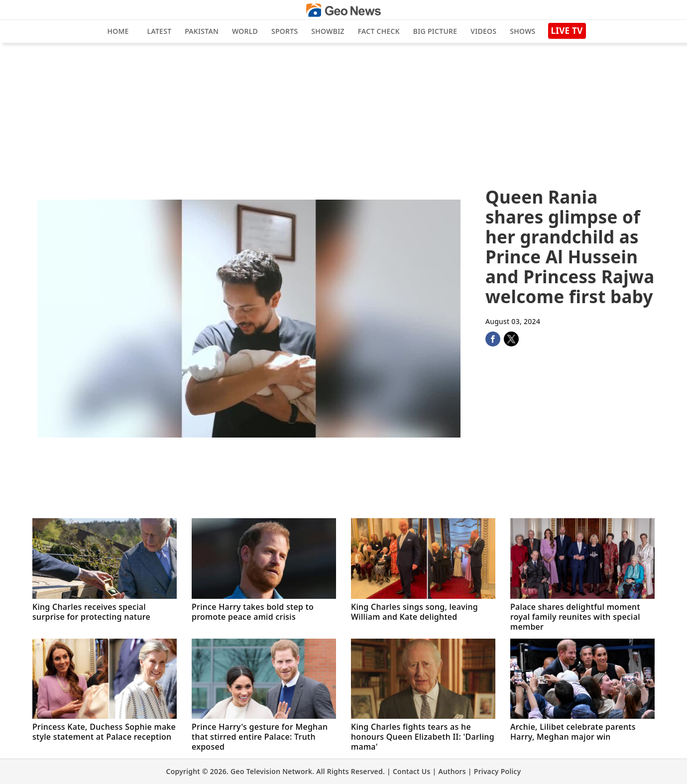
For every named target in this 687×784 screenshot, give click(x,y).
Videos (483, 31)
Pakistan (202, 31)
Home (118, 31)
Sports (285, 31)
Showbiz (328, 31)
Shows (522, 31)
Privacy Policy (498, 771)
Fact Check (379, 31)
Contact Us (412, 771)
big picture (435, 31)
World (245, 31)
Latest (160, 31)
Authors (452, 771)
